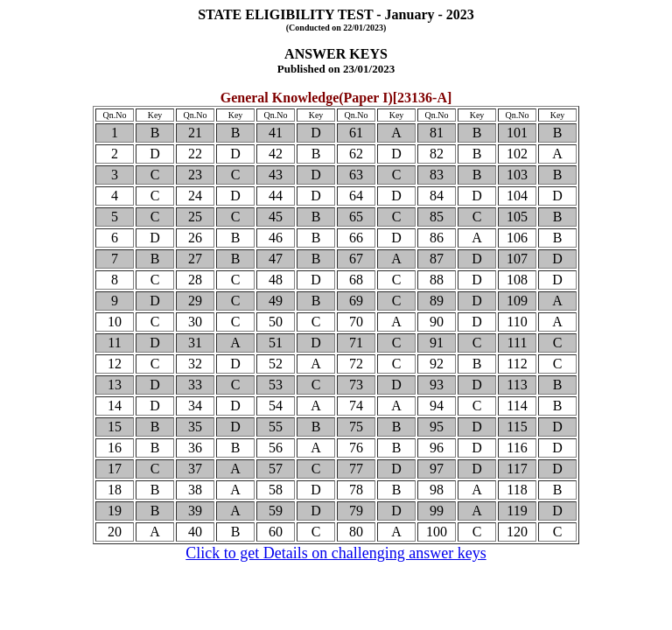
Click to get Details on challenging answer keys (336, 553)
